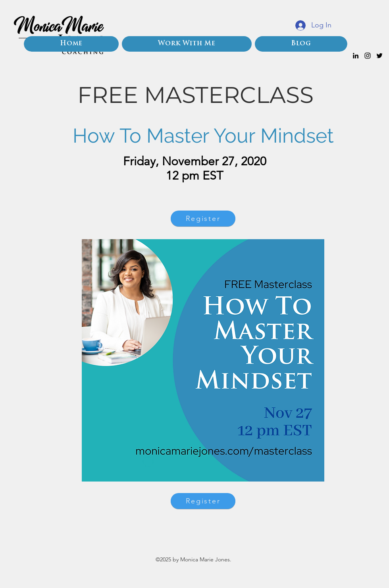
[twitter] (379, 56)
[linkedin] (356, 56)
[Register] (203, 219)
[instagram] (368, 56)
